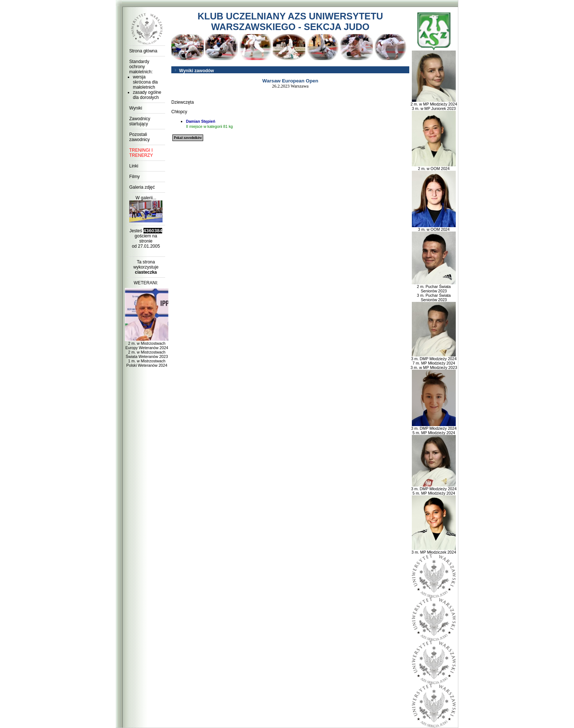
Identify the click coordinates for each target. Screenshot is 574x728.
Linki (134, 166)
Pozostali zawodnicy (139, 137)
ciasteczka (146, 272)
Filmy (135, 177)
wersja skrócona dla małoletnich (145, 82)
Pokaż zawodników (188, 138)
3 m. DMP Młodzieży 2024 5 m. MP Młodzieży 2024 (434, 429)
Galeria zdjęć (142, 187)
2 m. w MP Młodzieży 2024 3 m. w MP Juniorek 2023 (434, 104)
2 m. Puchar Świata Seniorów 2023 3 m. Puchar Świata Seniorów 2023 (434, 291)
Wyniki (136, 108)
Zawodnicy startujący (140, 121)
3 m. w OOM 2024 (434, 228)
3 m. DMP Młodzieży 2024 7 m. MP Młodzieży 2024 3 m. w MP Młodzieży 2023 (434, 361)
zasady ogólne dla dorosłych (147, 95)
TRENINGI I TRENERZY (141, 153)
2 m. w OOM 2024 (434, 167)
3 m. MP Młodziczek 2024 (434, 550)
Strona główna (143, 51)
